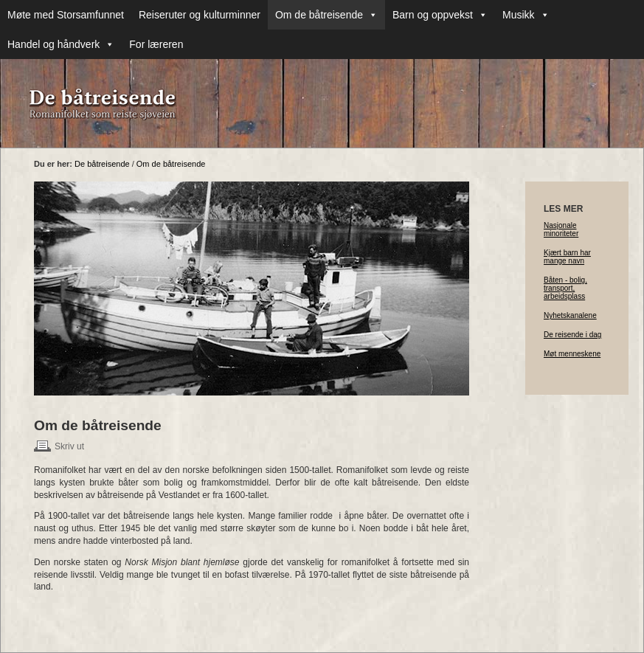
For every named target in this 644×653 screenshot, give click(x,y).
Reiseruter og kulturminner (200, 15)
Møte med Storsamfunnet (66, 15)
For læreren (156, 44)
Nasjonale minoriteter (561, 229)
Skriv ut (69, 446)
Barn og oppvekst (440, 15)
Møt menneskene (572, 354)
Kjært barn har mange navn (567, 257)
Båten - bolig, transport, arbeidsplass (565, 288)
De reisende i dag (572, 335)
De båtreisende (102, 164)
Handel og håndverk (61, 44)
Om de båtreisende (326, 15)
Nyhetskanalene (570, 315)
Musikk (526, 15)
